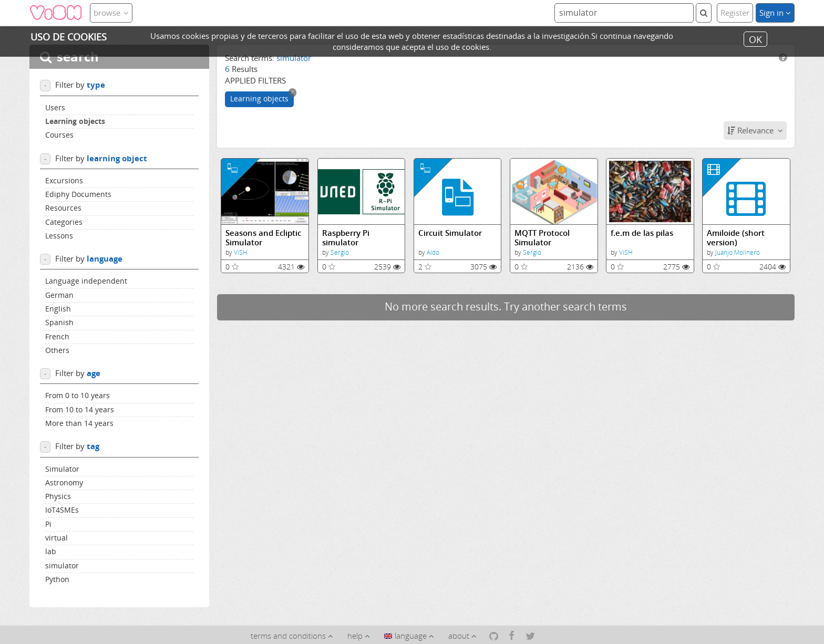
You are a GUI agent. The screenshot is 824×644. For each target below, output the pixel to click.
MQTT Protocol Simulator (542, 238)
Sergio (340, 252)
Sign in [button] (775, 13)
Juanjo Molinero (738, 252)
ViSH (241, 252)
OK (755, 39)
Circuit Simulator (450, 233)
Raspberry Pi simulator (346, 238)
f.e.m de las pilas (642, 233)
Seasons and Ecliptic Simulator (263, 238)
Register (735, 13)
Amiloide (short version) (736, 238)
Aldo (433, 252)
